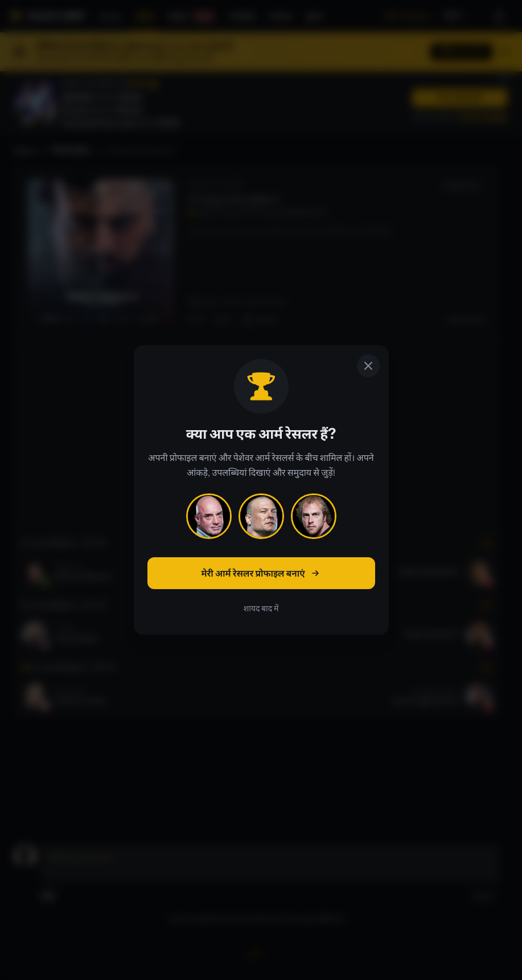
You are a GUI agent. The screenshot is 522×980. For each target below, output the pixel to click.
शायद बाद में (261, 609)
